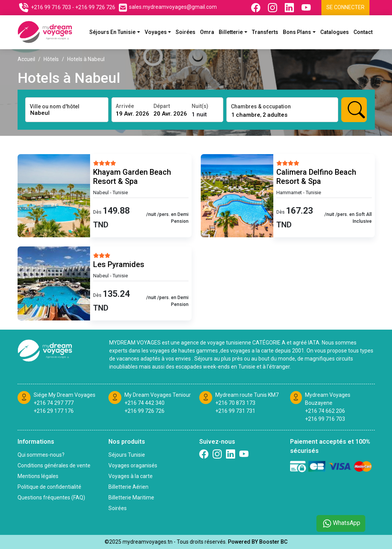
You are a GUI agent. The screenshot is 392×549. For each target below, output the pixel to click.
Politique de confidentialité (49, 487)
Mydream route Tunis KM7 (247, 395)
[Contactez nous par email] (168, 8)
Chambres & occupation (261, 106)
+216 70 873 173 (235, 403)
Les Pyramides (119, 264)
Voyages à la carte (131, 476)
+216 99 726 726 (144, 411)
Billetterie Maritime (131, 497)
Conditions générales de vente (54, 465)
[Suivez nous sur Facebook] (256, 8)
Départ (162, 106)
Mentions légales (38, 476)
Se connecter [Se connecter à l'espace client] (345, 7)
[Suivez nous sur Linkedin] (290, 8)
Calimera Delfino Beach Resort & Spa (316, 177)
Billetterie (231, 32)
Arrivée (125, 106)
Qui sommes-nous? (41, 455)
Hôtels (51, 59)
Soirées (186, 32)
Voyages (156, 32)
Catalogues (335, 32)
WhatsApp (341, 523)
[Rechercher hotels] (354, 110)
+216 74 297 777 (54, 403)
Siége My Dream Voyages (65, 395)
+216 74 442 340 (144, 403)
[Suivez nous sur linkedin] (231, 454)
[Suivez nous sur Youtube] (307, 8)
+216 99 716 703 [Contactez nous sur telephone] (51, 7)
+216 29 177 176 (54, 411)
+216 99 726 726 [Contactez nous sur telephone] (95, 7)
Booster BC (273, 542)
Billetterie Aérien (128, 487)
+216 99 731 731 (235, 411)
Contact (363, 32)
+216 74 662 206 (325, 411)
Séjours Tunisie (127, 455)
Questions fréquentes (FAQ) (51, 497)
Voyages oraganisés (133, 465)
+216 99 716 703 (325, 419)
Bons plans (297, 32)
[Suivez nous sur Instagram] (273, 8)
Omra (207, 32)
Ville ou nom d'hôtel (55, 106)
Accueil (26, 59)
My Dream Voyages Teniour (158, 395)
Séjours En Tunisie (112, 32)
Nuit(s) (200, 106)
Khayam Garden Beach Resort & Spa (132, 177)
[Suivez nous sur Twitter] (244, 454)
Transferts (265, 32)
